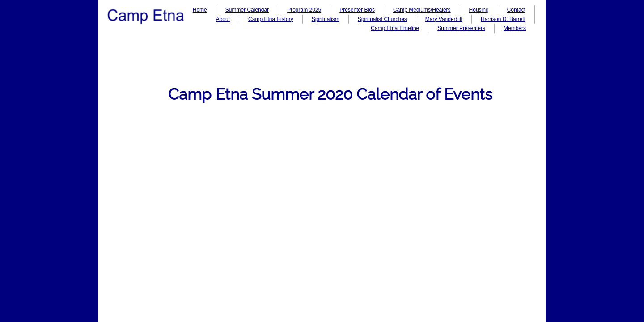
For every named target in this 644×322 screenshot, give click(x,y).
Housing (479, 10)
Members (515, 28)
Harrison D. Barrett (503, 19)
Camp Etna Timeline (395, 28)
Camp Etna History (271, 19)
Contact (516, 10)
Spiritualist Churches (382, 19)
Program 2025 (304, 10)
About (223, 19)
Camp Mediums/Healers (422, 10)
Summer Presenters (461, 28)
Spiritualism (326, 19)
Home (200, 10)
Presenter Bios (357, 10)
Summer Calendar (247, 10)
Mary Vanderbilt (444, 19)
